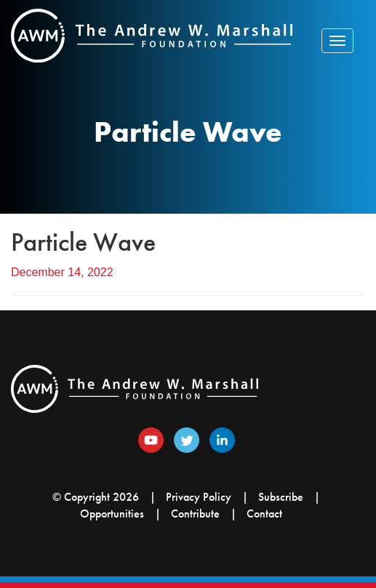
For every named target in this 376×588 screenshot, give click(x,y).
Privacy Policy (199, 497)
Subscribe (281, 497)
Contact (264, 514)
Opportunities (112, 514)
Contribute (195, 514)
